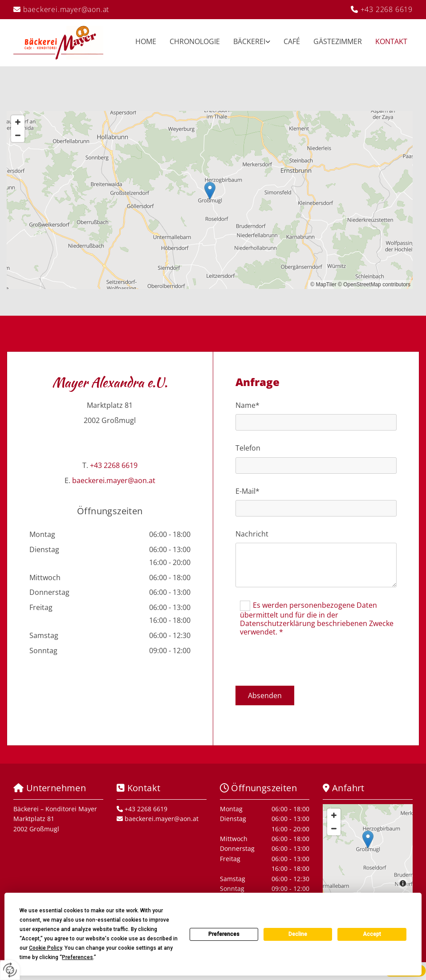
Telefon (248, 448)
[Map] (210, 200)
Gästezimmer (338, 41)
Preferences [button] (77, 957)
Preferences (224, 934)
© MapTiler (323, 285)
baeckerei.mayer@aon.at (66, 9)
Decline (298, 934)
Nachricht (252, 534)
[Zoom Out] (18, 135)
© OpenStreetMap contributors (374, 285)
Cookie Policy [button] (45, 948)
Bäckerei (249, 41)
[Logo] (58, 43)
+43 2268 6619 (387, 9)
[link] (245, 43)
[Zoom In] (18, 122)
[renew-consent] (10, 970)
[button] (210, 191)
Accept (372, 934)
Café (292, 41)
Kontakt (391, 41)
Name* (247, 405)
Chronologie (195, 41)
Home (146, 41)
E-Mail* (247, 491)
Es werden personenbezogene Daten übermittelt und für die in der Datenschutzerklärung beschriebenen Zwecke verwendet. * (317, 619)
